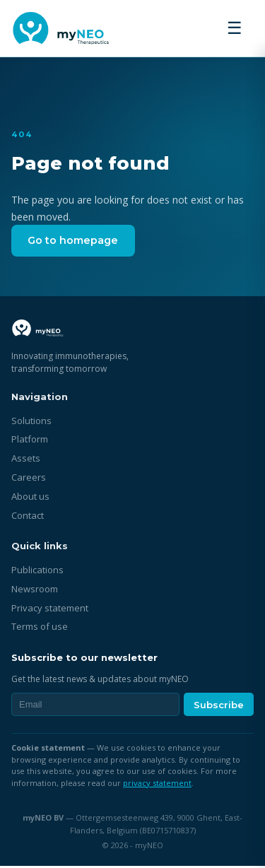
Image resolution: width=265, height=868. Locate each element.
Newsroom (35, 591)
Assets (26, 460)
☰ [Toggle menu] (235, 28)
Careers (29, 479)
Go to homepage (78, 241)
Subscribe (219, 707)
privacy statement (157, 785)
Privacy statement (50, 610)
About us (30, 498)
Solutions (31, 423)
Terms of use (40, 629)
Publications (37, 572)
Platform (30, 442)
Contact (28, 517)
